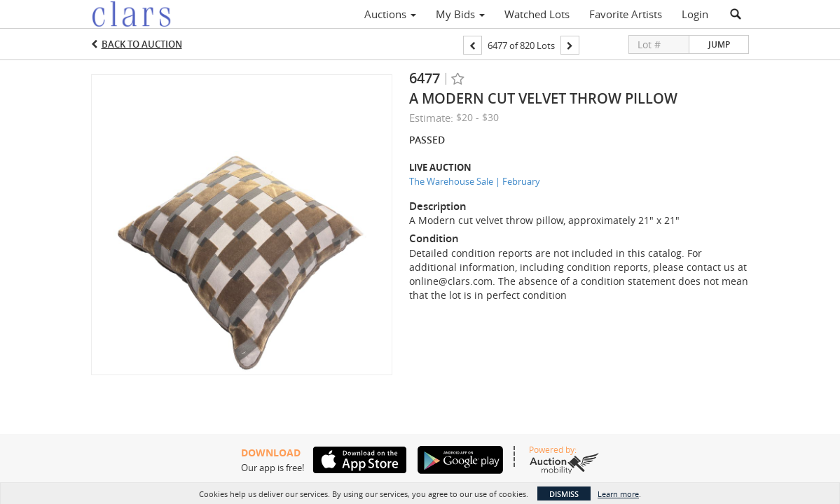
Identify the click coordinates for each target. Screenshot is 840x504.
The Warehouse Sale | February (475, 181)
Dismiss (564, 494)
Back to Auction (142, 44)
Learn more (618, 494)
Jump (719, 44)
